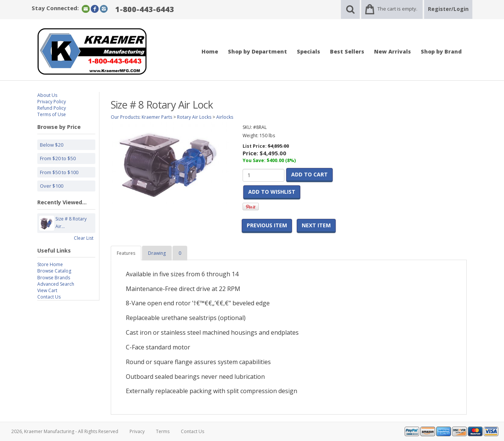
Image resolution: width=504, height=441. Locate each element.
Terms (163, 431)
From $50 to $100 (59, 172)
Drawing (157, 253)
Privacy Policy (52, 102)
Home (210, 51)
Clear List (84, 238)
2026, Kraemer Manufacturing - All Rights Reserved (65, 431)
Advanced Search (56, 284)
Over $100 (52, 186)
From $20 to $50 (58, 158)
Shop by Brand (441, 51)
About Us (47, 95)
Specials (309, 51)
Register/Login (448, 9)
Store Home (50, 264)
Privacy (137, 431)
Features (126, 253)
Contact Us (49, 297)
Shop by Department (257, 51)
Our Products (125, 117)
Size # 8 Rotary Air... (71, 223)
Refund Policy (52, 108)
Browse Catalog (54, 271)
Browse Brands (54, 278)
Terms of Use (52, 114)
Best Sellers (347, 51)
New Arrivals (393, 51)
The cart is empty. (397, 9)
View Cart (47, 290)
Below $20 (52, 145)
